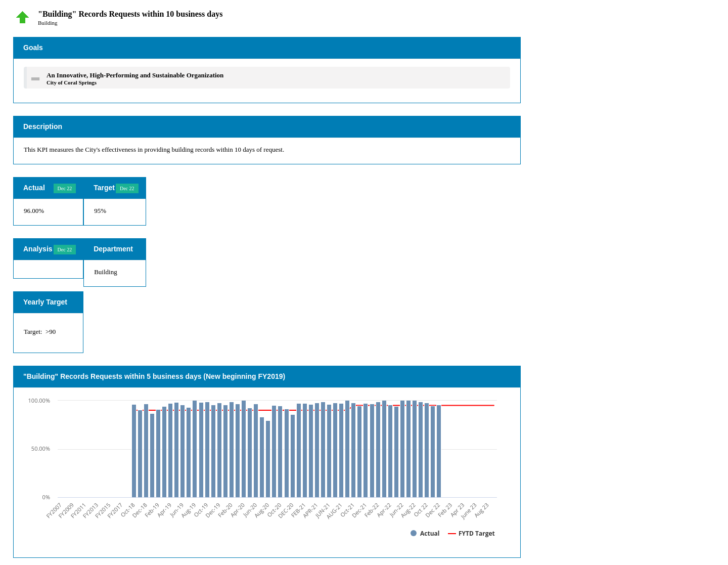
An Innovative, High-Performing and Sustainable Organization (135, 75)
